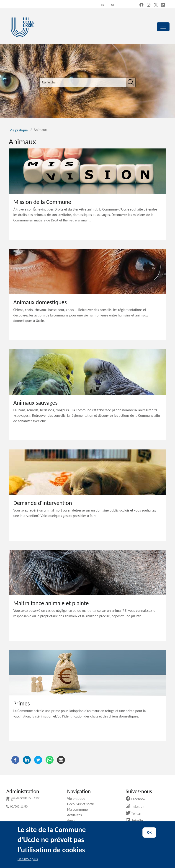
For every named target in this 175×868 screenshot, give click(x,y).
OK (149, 832)
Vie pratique (19, 130)
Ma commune (79, 809)
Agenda (74, 820)
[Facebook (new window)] (142, 5)
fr (103, 5)
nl (113, 5)
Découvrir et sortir (82, 804)
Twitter (135, 813)
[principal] (163, 27)
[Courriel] (61, 760)
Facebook (137, 799)
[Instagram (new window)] (149, 5)
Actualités (76, 815)
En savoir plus (28, 859)
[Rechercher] (131, 82)
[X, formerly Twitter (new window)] (156, 5)
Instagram (137, 806)
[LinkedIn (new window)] (163, 5)
